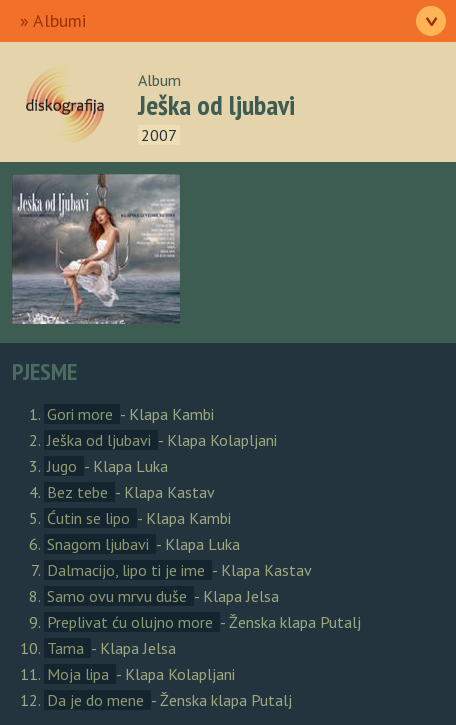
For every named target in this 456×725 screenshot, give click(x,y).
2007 (159, 135)
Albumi (59, 20)
